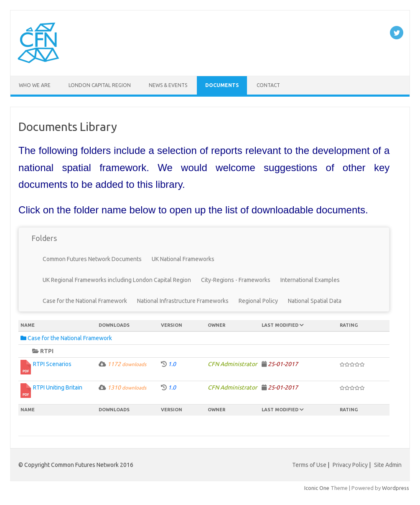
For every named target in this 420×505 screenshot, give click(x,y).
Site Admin (388, 465)
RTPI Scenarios (52, 364)
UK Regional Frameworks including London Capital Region (117, 280)
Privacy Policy (350, 465)
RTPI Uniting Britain (58, 387)
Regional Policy (258, 301)
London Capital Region (100, 85)
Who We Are (35, 85)
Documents (222, 85)
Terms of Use (309, 465)
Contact (268, 85)
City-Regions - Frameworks (236, 280)
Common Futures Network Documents (92, 259)
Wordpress (396, 488)
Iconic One (317, 488)
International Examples (310, 280)
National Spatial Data (315, 301)
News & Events (168, 85)
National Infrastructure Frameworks (183, 301)
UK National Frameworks (183, 259)
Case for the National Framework (85, 301)
